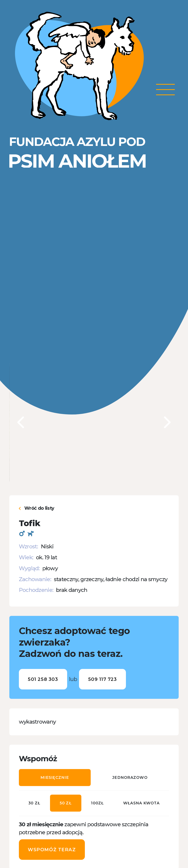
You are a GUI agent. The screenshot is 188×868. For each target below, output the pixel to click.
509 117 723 (103, 679)
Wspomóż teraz (52, 850)
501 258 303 (43, 679)
